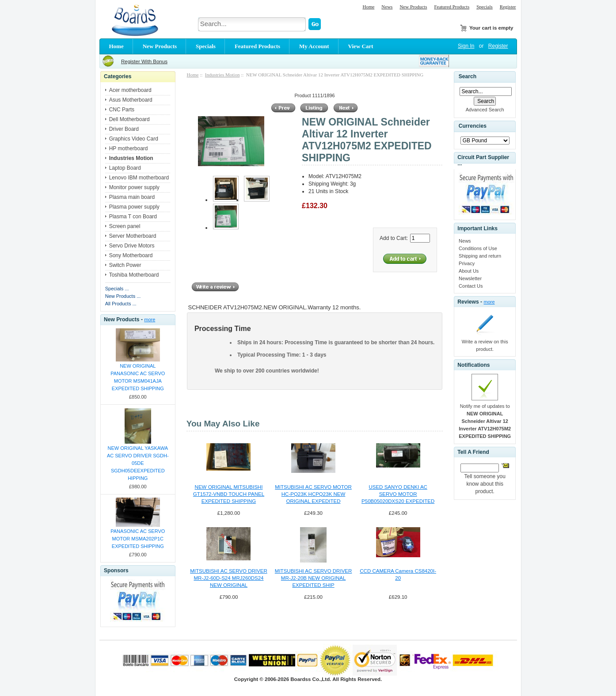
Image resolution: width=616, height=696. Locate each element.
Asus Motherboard (131, 100)
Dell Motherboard (129, 119)
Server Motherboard (133, 236)
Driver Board (124, 129)
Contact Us (471, 286)
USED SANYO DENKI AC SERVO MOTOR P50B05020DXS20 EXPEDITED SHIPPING (398, 494)
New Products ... (123, 296)
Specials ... (117, 289)
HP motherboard (129, 148)
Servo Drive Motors (132, 246)
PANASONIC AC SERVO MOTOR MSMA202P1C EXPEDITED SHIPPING (138, 539)
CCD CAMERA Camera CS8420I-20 (398, 574)
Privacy (467, 263)
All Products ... (121, 304)
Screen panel (125, 226)
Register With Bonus (144, 61)
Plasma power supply (134, 207)
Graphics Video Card (134, 139)
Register (508, 7)
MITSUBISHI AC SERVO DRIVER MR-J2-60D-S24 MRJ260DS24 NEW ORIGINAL (228, 578)
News (387, 7)
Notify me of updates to (485, 421)
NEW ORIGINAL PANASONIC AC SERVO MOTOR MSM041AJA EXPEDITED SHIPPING (138, 377)
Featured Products (452, 7)
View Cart (361, 46)
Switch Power (125, 265)
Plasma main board (132, 197)
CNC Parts (122, 110)
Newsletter (470, 278)
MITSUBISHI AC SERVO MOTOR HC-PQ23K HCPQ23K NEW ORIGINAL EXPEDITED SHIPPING (313, 494)
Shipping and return (480, 256)
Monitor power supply (134, 187)
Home (368, 7)
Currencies (473, 126)
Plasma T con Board (133, 217)
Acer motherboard (130, 90)
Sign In (466, 46)
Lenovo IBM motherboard (139, 178)
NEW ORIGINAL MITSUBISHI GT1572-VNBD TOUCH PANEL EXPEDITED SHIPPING (229, 494)
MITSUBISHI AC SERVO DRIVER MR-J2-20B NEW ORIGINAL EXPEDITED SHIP (313, 578)
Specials (485, 7)
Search (468, 76)
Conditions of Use (478, 248)
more (150, 319)
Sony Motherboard (131, 255)
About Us (469, 271)
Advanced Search (485, 110)
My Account (314, 46)
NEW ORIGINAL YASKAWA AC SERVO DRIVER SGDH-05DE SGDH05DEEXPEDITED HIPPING (138, 463)
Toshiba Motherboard (134, 275)
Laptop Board (125, 168)
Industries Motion (222, 75)
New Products (413, 7)
